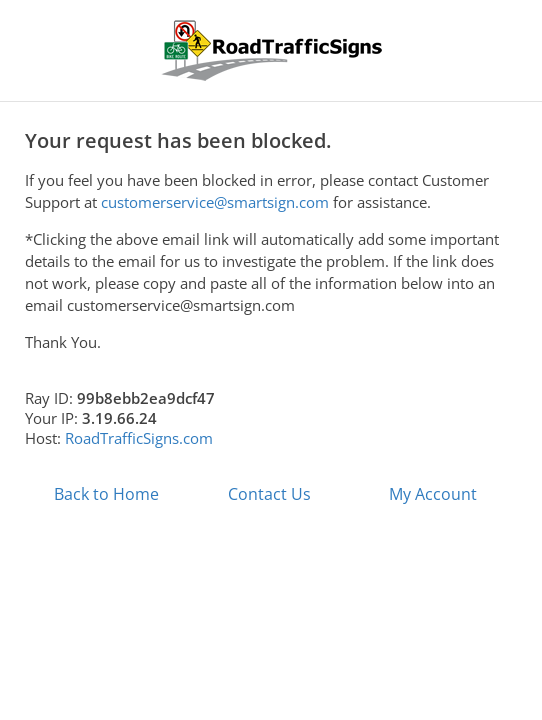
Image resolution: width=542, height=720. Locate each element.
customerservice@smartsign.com (215, 202)
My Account (433, 494)
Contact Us (269, 494)
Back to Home (106, 494)
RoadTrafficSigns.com (139, 438)
